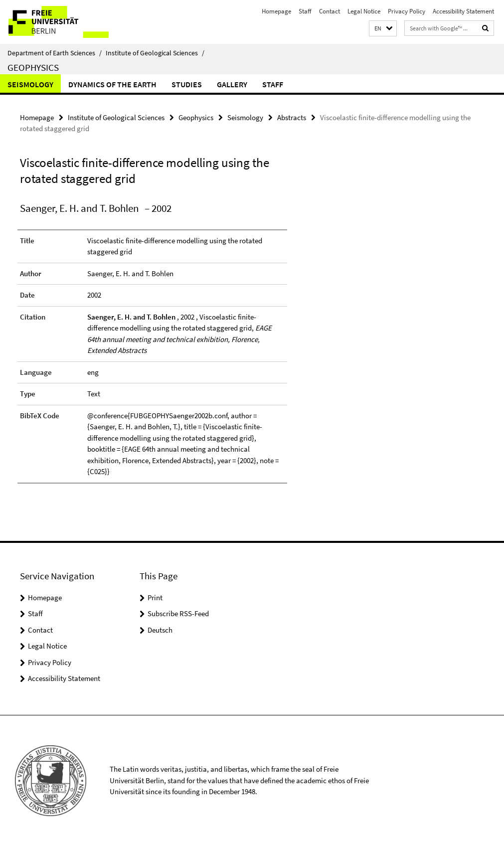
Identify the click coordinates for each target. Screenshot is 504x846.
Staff (305, 11)
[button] (383, 29)
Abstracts (292, 117)
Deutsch (160, 630)
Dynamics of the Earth (112, 84)
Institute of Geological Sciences (155, 53)
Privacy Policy (407, 11)
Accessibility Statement (463, 11)
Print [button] (155, 597)
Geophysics (33, 67)
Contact (330, 11)
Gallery (232, 84)
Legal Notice (364, 11)
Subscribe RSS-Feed (178, 613)
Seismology (30, 84)
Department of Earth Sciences (55, 53)
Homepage (276, 11)
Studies (187, 84)
